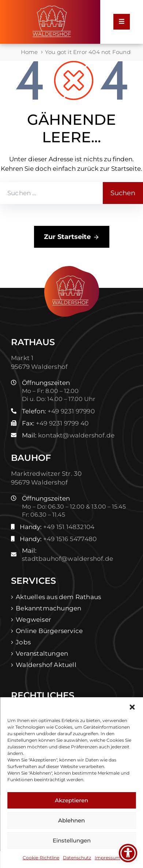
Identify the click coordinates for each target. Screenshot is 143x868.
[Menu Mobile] (122, 22)
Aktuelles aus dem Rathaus (58, 597)
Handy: (57, 527)
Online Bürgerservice (49, 631)
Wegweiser (33, 620)
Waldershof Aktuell (46, 665)
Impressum (108, 858)
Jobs (23, 642)
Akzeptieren (71, 800)
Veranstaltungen (42, 653)
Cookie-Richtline (41, 858)
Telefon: (58, 411)
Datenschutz (77, 858)
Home (29, 52)
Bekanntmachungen (48, 608)
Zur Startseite (72, 237)
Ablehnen (71, 820)
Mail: (68, 435)
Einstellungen (72, 840)
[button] (132, 706)
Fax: (55, 423)
